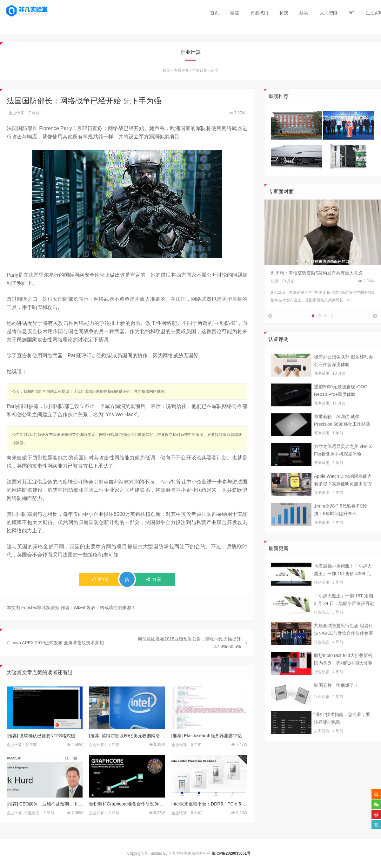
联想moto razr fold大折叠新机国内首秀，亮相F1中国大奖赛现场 (343, 673)
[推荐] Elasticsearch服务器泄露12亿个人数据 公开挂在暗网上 (209, 749)
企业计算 (200, 71)
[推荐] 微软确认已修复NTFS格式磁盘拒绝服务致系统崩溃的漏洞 (45, 749)
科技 (284, 13)
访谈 (275, 281)
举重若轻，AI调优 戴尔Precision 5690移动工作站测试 (342, 434)
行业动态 (322, 625)
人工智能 (329, 13)
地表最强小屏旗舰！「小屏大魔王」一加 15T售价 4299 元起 (343, 583)
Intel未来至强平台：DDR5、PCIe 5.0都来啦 (209, 817)
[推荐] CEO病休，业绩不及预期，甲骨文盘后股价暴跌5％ (45, 817)
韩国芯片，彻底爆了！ (336, 698)
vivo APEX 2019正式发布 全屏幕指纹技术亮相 (58, 656)
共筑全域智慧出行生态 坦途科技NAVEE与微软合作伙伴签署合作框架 (344, 643)
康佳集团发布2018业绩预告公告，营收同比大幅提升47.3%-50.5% (189, 656)
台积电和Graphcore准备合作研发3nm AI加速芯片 (127, 817)
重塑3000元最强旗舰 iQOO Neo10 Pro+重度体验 (341, 404)
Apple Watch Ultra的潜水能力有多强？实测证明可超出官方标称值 (343, 494)
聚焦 (235, 13)
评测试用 (259, 13)
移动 (304, 13)
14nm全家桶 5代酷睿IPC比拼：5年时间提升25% (341, 523)
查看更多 (181, 71)
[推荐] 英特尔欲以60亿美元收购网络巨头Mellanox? (127, 749)
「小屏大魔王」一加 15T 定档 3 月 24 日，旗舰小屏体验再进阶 (344, 613)
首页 (215, 13)
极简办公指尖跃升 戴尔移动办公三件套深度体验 (344, 374)
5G (352, 13)
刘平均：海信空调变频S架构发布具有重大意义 (317, 273)
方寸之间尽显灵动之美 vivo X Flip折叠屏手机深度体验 (343, 463)
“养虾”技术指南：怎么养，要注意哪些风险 (342, 731)
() (100, 580)
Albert (80, 608)
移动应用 (322, 595)
